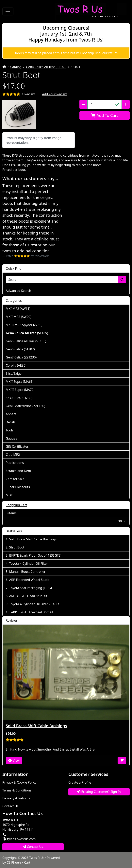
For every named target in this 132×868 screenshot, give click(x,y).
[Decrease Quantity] (83, 104)
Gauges (11, 438)
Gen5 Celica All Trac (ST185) (26, 341)
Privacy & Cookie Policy (19, 782)
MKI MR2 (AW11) (18, 309)
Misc (9, 495)
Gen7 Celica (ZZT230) (21, 357)
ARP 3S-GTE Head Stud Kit (28, 596)
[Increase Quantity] (126, 104)
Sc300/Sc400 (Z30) (19, 398)
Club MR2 (13, 455)
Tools (10, 430)
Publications (15, 463)
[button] (19, 114)
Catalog (16, 67)
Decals (11, 422)
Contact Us (10, 806)
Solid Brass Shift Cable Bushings (33, 539)
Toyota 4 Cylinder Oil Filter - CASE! (34, 604)
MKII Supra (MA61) (20, 382)
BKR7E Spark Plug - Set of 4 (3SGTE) (35, 555)
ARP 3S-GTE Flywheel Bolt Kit (32, 612)
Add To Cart (104, 115)
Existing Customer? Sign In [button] (99, 792)
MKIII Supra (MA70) (20, 390)
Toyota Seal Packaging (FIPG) (31, 588)
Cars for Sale (15, 479)
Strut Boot (17, 547)
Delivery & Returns (16, 798)
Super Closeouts (18, 487)
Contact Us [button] (33, 847)
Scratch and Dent (18, 471)
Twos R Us (37, 858)
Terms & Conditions (17, 790)
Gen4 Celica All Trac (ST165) (46, 67)
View (14, 760)
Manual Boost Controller (27, 572)
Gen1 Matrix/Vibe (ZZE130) (25, 406)
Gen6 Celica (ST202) (20, 349)
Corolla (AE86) (16, 365)
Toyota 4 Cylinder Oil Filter (29, 564)
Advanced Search (18, 291)
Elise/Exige (14, 373)
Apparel (11, 414)
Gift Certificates (17, 446)
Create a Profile (80, 782)
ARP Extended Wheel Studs (29, 580)
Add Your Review (54, 94)
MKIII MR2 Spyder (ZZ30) (24, 325)
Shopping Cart (16, 505)
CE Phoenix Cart (19, 862)
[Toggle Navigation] (8, 11)
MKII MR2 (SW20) (18, 317)
